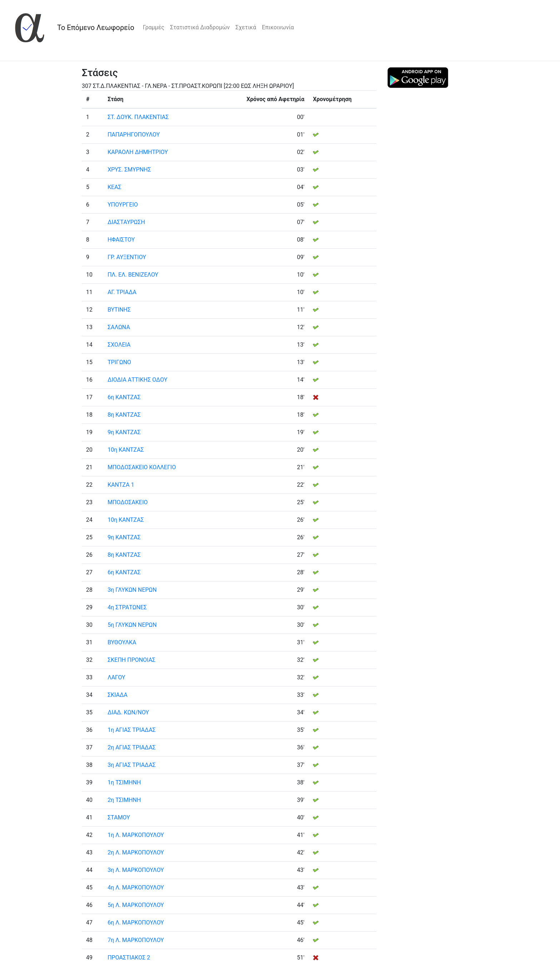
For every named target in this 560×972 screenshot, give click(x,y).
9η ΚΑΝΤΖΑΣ (124, 432)
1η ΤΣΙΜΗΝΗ (124, 782)
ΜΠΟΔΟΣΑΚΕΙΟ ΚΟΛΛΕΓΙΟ (142, 467)
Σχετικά (246, 27)
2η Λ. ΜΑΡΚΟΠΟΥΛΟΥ (136, 852)
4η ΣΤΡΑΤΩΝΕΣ (127, 607)
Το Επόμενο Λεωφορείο (96, 28)
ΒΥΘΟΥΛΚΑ (122, 642)
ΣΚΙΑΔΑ (117, 695)
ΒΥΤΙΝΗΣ (119, 310)
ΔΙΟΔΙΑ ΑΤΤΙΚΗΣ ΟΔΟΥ (137, 380)
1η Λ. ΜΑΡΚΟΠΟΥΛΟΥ (136, 835)
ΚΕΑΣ (114, 187)
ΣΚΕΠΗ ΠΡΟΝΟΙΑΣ (131, 660)
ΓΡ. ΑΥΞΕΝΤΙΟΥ (127, 257)
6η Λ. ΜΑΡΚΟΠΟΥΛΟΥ (136, 923)
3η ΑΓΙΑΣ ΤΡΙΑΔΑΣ (132, 765)
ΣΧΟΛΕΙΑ (119, 345)
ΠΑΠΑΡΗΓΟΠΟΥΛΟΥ (134, 135)
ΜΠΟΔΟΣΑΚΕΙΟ (127, 502)
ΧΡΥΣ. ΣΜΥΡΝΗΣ (129, 170)
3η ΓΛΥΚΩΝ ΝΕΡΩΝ (132, 590)
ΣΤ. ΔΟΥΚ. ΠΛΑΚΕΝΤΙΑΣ (138, 117)
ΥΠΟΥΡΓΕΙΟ (123, 205)
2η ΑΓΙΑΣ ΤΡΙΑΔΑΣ (132, 747)
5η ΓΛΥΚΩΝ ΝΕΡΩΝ (132, 625)
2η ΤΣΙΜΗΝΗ (124, 800)
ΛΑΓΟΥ (116, 677)
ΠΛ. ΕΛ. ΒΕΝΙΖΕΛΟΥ (133, 275)
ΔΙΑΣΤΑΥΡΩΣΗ (126, 222)
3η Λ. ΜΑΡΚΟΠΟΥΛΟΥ (136, 870)
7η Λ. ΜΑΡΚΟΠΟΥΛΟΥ (136, 940)
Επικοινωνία (278, 27)
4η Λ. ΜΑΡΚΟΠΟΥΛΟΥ (136, 887)
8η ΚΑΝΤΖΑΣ (124, 415)
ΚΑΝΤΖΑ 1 (121, 485)
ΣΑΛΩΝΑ (119, 327)
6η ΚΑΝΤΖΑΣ (124, 397)
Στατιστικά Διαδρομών (200, 27)
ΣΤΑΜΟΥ (119, 817)
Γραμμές (154, 27)
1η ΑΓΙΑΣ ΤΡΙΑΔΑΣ (132, 730)
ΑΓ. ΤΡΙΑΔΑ (122, 292)
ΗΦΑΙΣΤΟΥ (121, 240)
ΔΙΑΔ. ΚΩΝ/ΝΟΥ (128, 712)
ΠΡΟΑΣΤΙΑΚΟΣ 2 (129, 958)
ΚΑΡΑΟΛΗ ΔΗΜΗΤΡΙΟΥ (138, 152)
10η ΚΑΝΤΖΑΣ (126, 450)
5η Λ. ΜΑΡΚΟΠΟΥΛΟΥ (136, 905)
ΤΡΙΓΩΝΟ (119, 362)
